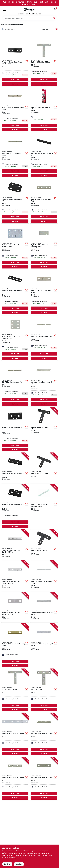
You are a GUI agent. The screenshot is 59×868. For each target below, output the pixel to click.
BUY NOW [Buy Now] (15, 84)
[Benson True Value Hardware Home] (29, 10)
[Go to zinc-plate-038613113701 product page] (44, 109)
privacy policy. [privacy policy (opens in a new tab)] (18, 855)
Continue (7, 864)
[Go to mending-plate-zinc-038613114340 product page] (15, 778)
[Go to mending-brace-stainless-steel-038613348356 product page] (15, 607)
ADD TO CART (15, 80)
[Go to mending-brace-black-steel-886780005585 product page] (15, 429)
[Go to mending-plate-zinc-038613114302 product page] (44, 778)
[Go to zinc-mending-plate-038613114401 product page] (15, 109)
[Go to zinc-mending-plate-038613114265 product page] (15, 155)
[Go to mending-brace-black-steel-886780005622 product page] (15, 506)
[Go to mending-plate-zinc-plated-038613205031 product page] (44, 384)
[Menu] (4, 11)
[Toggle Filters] (57, 29)
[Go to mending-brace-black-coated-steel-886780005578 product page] (15, 64)
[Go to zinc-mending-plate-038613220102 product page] (15, 247)
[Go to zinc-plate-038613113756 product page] (44, 64)
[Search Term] (29, 18)
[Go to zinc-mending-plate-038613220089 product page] (15, 338)
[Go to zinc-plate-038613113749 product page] (15, 690)
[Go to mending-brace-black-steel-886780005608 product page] (44, 155)
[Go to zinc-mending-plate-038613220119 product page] (44, 247)
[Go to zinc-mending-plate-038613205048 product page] (15, 384)
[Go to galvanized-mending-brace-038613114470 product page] (44, 646)
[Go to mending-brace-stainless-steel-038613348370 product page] (15, 545)
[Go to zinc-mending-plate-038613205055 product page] (44, 338)
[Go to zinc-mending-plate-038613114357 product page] (44, 201)
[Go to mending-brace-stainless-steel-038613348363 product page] (15, 576)
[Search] (54, 18)
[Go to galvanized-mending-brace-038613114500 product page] (44, 607)
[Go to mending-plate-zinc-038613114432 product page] (15, 734)
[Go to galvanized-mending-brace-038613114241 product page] (44, 576)
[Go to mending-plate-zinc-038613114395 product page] (44, 734)
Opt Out (19, 864)
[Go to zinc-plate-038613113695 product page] (44, 690)
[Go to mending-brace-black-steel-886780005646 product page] (15, 468)
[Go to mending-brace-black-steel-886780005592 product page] (15, 292)
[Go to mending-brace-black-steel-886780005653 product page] (15, 201)
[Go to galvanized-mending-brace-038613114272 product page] (44, 506)
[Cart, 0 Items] (55, 9)
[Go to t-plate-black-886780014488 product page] (44, 468)
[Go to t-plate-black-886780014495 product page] (44, 429)
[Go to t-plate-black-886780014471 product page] (44, 545)
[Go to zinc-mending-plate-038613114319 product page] (44, 292)
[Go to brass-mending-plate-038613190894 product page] (15, 646)
